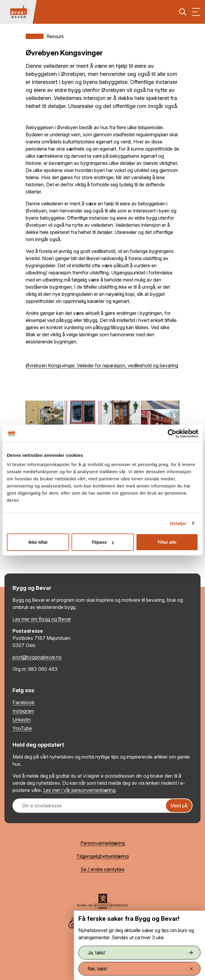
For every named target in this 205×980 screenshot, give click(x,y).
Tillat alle (167, 542)
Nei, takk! (140, 969)
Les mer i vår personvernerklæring (79, 790)
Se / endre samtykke (102, 869)
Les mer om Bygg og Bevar (42, 619)
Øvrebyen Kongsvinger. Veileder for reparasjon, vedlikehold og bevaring (102, 365)
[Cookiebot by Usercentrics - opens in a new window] (172, 433)
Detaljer (178, 523)
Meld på (179, 806)
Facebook (24, 702)
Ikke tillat (38, 542)
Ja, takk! (140, 953)
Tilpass (103, 542)
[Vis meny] (196, 12)
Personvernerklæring (103, 843)
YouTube (22, 728)
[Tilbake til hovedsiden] (18, 12)
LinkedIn (22, 720)
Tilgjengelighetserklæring (102, 856)
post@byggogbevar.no (37, 657)
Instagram (23, 711)
